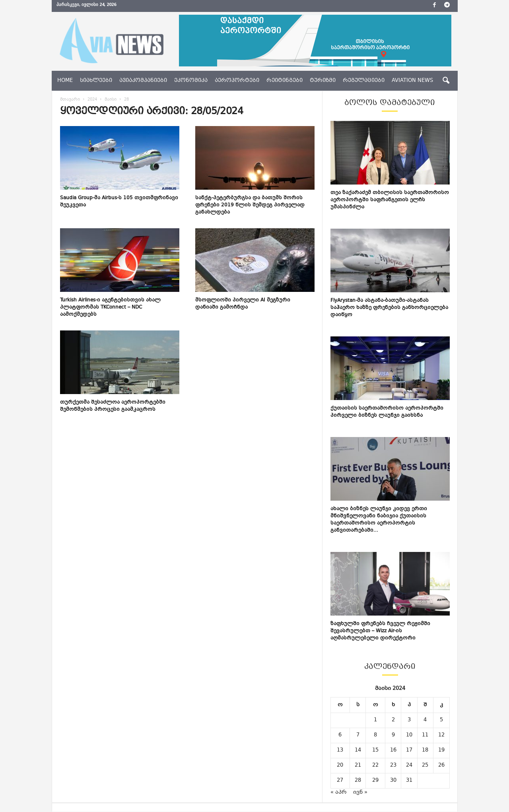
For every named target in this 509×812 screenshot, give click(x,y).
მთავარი (70, 100)
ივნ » (360, 793)
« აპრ (339, 793)
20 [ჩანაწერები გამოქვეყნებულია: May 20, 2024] (340, 766)
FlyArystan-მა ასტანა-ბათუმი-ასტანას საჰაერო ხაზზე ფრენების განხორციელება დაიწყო (389, 308)
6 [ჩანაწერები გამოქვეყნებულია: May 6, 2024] (340, 736)
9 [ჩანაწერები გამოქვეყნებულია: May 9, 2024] (393, 736)
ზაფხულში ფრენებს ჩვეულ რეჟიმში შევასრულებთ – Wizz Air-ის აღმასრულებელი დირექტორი (380, 631)
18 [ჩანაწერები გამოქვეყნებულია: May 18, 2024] (425, 751)
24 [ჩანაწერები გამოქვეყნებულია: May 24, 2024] (409, 766)
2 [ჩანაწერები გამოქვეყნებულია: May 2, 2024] (393, 721)
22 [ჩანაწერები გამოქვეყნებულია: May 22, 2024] (375, 766)
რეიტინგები (285, 81)
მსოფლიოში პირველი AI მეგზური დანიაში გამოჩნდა (243, 304)
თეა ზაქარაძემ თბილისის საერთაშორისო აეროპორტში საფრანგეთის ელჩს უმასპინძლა (390, 200)
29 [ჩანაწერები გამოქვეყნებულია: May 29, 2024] (375, 781)
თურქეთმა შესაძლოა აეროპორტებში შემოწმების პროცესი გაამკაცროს (113, 406)
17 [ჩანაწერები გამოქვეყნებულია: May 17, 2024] (409, 751)
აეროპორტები (237, 81)
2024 (92, 100)
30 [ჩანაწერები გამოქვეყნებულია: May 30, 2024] (393, 781)
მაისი (111, 100)
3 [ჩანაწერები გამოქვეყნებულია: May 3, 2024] (409, 721)
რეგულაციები (364, 81)
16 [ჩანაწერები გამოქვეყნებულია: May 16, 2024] (393, 751)
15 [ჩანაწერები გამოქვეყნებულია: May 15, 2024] (375, 751)
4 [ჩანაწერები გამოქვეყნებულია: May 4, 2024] (425, 721)
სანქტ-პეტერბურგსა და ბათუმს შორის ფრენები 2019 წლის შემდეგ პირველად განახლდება (250, 206)
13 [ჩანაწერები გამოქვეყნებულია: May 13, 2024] (340, 751)
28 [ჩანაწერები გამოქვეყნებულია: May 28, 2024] (358, 781)
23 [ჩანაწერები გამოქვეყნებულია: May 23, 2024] (393, 766)
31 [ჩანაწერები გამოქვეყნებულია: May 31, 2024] (409, 781)
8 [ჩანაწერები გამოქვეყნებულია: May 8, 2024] (375, 736)
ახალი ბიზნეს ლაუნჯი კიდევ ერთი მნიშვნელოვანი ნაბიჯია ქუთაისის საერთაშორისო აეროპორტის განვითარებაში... (379, 520)
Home (65, 81)
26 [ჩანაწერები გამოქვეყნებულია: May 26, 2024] (441, 766)
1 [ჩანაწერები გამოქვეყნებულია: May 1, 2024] (375, 721)
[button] (446, 81)
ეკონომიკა (191, 81)
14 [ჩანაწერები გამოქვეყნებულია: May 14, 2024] (358, 751)
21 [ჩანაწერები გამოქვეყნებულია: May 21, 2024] (358, 766)
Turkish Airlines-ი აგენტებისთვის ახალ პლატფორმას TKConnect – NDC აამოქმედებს (110, 308)
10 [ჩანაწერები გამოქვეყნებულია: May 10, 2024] (409, 736)
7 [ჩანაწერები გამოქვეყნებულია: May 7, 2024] (358, 736)
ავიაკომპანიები (143, 81)
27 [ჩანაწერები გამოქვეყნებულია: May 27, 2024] (340, 781)
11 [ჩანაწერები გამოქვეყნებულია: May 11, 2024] (425, 736)
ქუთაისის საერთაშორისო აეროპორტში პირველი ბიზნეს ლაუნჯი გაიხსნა (387, 412)
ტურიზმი (323, 81)
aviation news (412, 81)
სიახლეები (96, 81)
